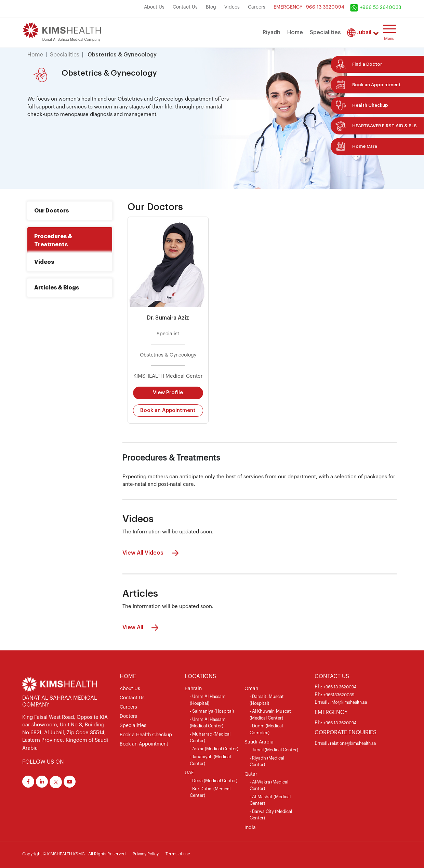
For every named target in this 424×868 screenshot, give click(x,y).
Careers (257, 7)
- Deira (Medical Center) (214, 781)
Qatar (251, 774)
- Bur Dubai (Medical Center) (210, 792)
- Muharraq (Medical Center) (210, 737)
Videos (232, 7)
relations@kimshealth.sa (352, 743)
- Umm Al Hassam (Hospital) (208, 700)
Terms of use (178, 854)
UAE (189, 773)
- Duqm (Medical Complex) (266, 729)
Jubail (364, 33)
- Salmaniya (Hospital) (212, 711)
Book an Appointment (168, 410)
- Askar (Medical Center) (214, 749)
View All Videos (152, 553)
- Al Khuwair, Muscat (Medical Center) (270, 715)
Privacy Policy (146, 854)
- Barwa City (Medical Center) (271, 815)
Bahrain (193, 689)
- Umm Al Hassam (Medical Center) (208, 723)
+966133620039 (339, 695)
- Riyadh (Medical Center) (267, 761)
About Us (154, 7)
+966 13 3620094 (340, 687)
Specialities (325, 33)
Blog (211, 7)
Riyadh (271, 33)
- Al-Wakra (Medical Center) (269, 785)
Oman (251, 689)
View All (142, 628)
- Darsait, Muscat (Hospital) (267, 700)
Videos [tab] (44, 262)
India (250, 828)
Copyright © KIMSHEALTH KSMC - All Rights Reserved (74, 854)
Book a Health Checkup (146, 735)
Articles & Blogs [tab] (57, 288)
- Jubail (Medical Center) (274, 750)
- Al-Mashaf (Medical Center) (270, 800)
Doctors (128, 716)
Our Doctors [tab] (51, 211)
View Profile (168, 393)
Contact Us (185, 7)
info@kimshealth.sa (349, 702)
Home (295, 33)
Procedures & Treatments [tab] (53, 241)
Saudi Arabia (259, 742)
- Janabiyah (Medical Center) (210, 760)
